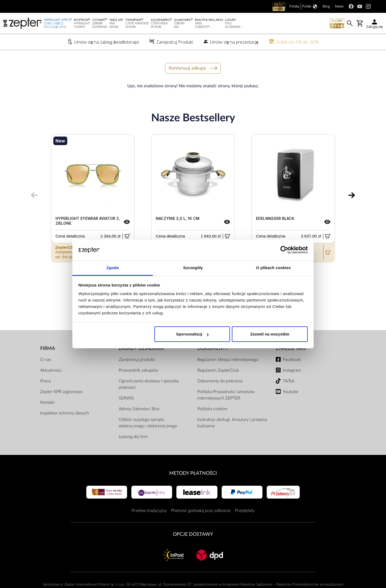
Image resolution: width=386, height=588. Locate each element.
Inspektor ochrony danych (65, 413)
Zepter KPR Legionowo (61, 392)
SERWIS (126, 398)
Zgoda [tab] (113, 268)
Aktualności (51, 370)
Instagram (292, 370)
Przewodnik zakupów (138, 370)
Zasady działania (141, 348)
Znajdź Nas (291, 348)
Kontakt (47, 402)
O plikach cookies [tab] (273, 268)
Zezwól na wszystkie (270, 334)
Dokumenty (213, 348)
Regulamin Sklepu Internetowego (228, 360)
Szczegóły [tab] (193, 268)
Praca (45, 381)
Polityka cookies (212, 409)
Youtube (290, 392)
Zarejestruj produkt (137, 360)
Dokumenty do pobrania (220, 381)
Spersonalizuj (192, 334)
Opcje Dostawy (193, 534)
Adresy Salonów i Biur (139, 409)
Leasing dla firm (133, 437)
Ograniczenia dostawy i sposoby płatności (149, 384)
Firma (48, 348)
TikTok (289, 381)
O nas (46, 360)
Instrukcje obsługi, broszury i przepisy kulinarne (232, 423)
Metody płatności (193, 473)
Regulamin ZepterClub (218, 370)
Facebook (292, 360)
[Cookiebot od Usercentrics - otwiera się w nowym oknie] (284, 250)
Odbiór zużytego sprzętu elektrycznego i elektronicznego (148, 423)
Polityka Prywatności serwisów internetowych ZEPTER (226, 395)
